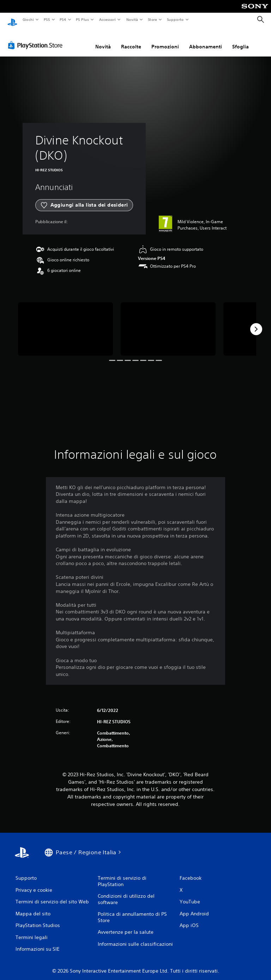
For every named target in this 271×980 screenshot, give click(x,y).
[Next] (256, 322)
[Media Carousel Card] (65, 322)
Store (153, 19)
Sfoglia (240, 40)
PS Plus (83, 19)
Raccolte (131, 40)
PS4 (63, 19)
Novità (132, 19)
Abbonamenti (206, 40)
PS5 (47, 19)
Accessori (107, 19)
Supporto (175, 19)
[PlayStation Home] (12, 20)
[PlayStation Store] (37, 38)
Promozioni (165, 40)
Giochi (28, 19)
